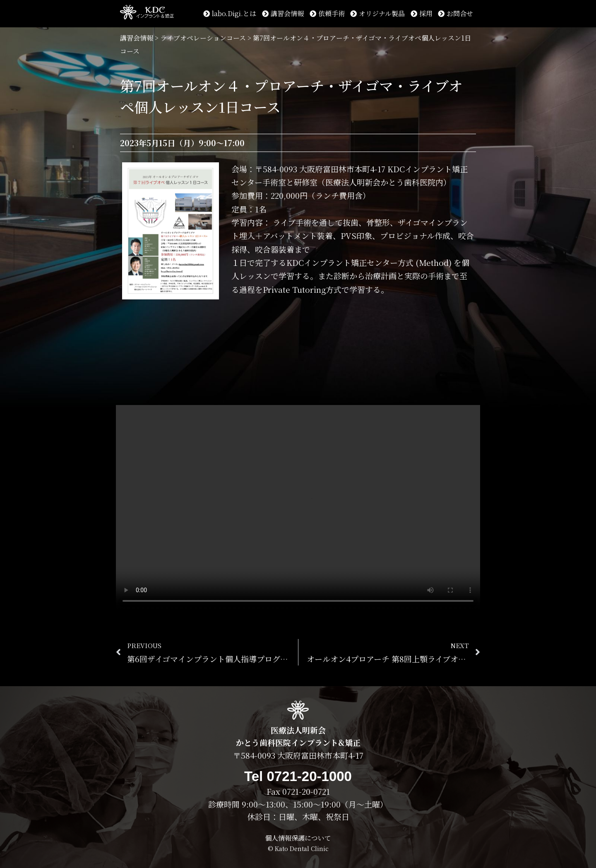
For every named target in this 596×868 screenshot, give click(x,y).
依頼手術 (327, 13)
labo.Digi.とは (230, 13)
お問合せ (455, 13)
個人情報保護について (298, 838)
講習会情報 (283, 13)
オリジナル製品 (377, 13)
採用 (422, 13)
